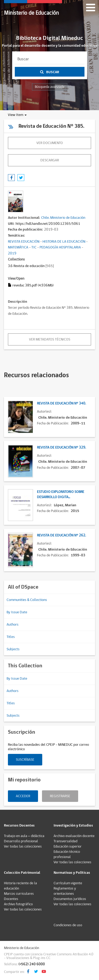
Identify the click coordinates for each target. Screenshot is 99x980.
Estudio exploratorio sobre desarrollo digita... (61, 494)
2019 (12, 253)
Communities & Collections (27, 600)
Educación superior (68, 846)
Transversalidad (65, 841)
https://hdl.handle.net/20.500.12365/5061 (48, 224)
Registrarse (60, 796)
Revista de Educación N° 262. (61, 535)
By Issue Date (17, 612)
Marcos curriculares (19, 894)
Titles (11, 637)
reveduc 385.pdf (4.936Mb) (31, 285)
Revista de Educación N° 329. (61, 448)
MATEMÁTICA (18, 247)
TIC (34, 247)
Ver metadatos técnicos (50, 339)
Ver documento (50, 143)
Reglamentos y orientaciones (65, 891)
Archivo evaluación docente (74, 836)
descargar (50, 160)
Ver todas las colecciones (23, 846)
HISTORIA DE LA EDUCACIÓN (64, 242)
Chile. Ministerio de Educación (63, 218)
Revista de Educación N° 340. (61, 403)
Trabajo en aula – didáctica (24, 836)
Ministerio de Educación (31, 13)
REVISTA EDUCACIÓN (24, 242)
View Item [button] (17, 115)
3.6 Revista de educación (26, 266)
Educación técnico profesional (67, 854)
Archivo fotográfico (18, 904)
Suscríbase (25, 760)
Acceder (23, 796)
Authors (13, 625)
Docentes (11, 899)
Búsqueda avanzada (50, 87)
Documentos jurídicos (70, 899)
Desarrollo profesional (21, 841)
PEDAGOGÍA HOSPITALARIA (60, 247)
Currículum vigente (68, 883)
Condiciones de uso (68, 925)
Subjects (13, 649)
